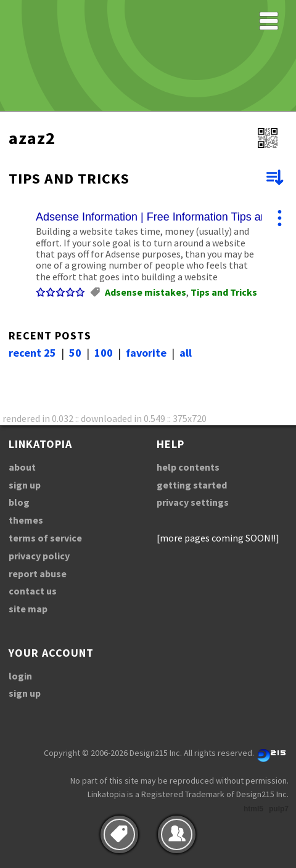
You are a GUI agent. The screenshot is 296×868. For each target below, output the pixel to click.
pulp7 (279, 809)
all (186, 353)
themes (26, 520)
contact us (33, 591)
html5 (253, 809)
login (20, 676)
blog (19, 502)
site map (28, 609)
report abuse (38, 574)
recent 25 (32, 353)
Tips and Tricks (224, 292)
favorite (146, 353)
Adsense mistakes (146, 292)
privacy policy (39, 556)
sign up (25, 485)
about (22, 467)
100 (104, 353)
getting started (192, 485)
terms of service (45, 538)
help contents (188, 467)
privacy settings (193, 502)
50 (75, 353)
